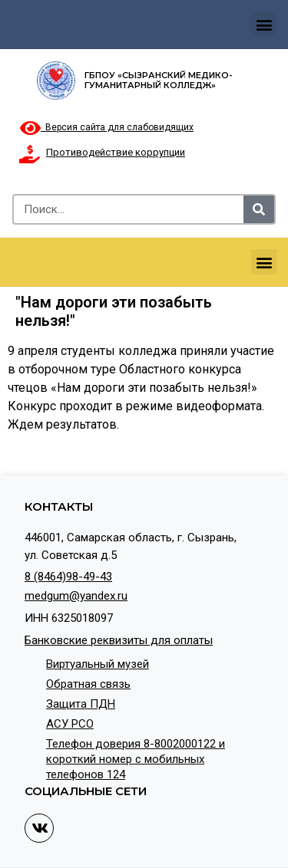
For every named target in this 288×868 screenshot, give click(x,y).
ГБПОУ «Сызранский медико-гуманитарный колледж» (159, 80)
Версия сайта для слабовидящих (107, 127)
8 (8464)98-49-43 (68, 577)
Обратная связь (88, 684)
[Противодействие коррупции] (29, 154)
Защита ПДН (81, 704)
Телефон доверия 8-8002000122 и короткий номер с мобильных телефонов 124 (136, 759)
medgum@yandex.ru (76, 596)
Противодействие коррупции (116, 152)
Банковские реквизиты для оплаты (119, 640)
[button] (264, 24)
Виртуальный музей (98, 664)
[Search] (259, 209)
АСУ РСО (70, 724)
